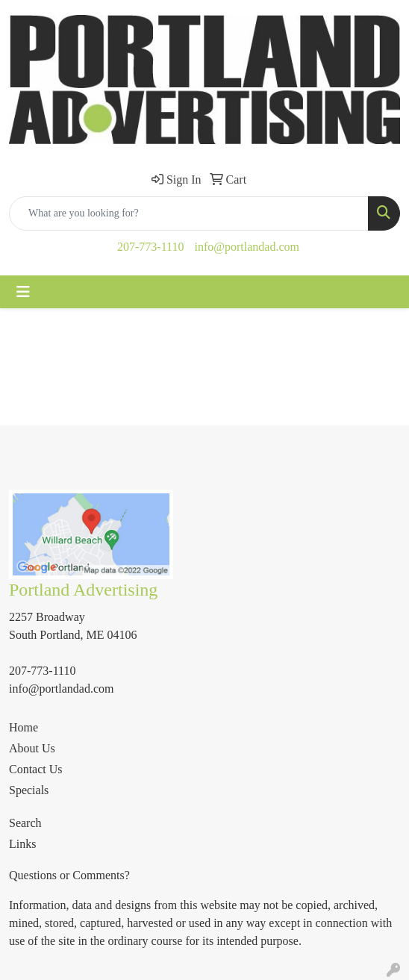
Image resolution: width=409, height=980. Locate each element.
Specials (29, 790)
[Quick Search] (189, 213)
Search (25, 823)
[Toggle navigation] (23, 292)
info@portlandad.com (246, 247)
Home (24, 727)
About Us (32, 748)
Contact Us (36, 769)
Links (22, 844)
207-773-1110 (150, 247)
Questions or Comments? (69, 875)
